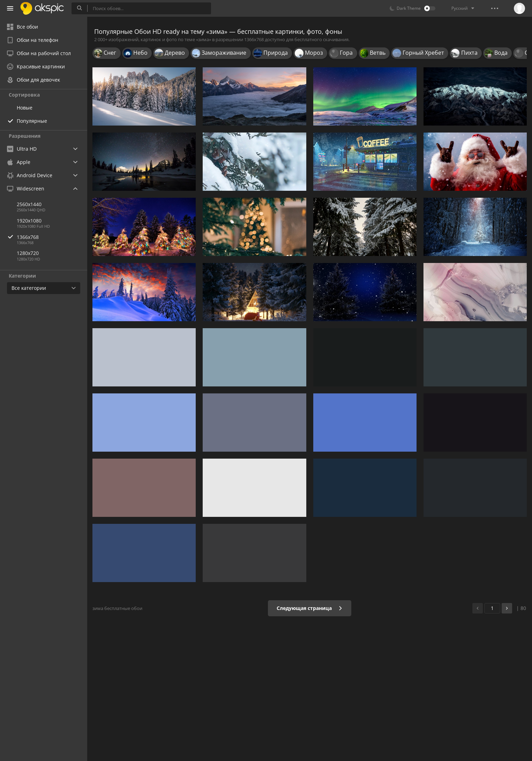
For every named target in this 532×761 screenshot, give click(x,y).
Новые (25, 108)
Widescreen (26, 189)
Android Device (30, 175)
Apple (19, 162)
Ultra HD (22, 149)
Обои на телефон (33, 40)
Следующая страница (310, 608)
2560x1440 (29, 204)
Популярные (32, 121)
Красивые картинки (36, 66)
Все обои (23, 27)
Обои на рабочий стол (39, 53)
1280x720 (28, 253)
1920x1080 (29, 221)
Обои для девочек (33, 80)
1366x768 (52, 237)
